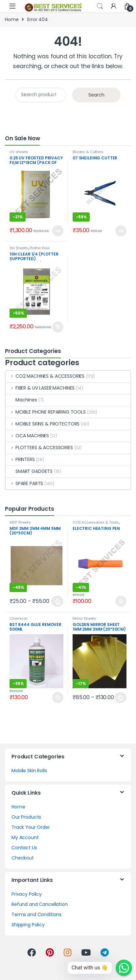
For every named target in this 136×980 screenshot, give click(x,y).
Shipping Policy (28, 925)
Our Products (26, 817)
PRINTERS (20, 459)
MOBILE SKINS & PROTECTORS (43, 424)
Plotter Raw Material (30, 250)
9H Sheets (19, 248)
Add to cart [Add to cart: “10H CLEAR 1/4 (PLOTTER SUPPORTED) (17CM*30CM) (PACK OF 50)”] (58, 327)
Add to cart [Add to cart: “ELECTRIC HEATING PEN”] (121, 601)
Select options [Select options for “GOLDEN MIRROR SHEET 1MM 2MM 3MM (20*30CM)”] (120, 697)
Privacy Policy (27, 894)
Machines (21, 400)
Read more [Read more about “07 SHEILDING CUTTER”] (121, 231)
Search (100, 6)
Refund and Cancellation (40, 904)
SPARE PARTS (24, 483)
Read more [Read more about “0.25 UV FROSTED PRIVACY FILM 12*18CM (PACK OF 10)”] (58, 231)
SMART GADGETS (29, 471)
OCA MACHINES (27, 436)
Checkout (23, 858)
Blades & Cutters (88, 152)
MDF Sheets (20, 522)
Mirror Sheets (84, 618)
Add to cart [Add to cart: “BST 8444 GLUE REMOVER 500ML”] (58, 697)
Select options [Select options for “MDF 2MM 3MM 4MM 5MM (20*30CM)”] (57, 601)
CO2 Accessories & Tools (96, 522)
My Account (25, 837)
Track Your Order (31, 827)
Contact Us (24, 848)
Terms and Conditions (36, 914)
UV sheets (19, 152)
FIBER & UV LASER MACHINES (40, 388)
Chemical (18, 618)
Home (12, 19)
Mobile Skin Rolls (29, 771)
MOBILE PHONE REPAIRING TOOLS (46, 412)
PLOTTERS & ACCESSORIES (39, 448)
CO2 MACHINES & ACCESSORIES (45, 376)
